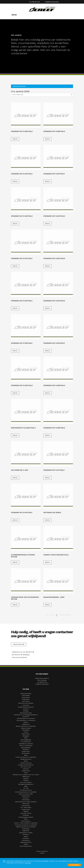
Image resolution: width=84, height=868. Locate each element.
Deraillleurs (26, 749)
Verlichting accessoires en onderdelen (26, 792)
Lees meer (28, 863)
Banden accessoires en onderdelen (26, 726)
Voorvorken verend (26, 813)
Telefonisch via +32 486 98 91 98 (22, 652)
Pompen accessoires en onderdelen (26, 757)
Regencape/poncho (26, 842)
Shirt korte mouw (26, 767)
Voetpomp (26, 769)
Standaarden (26, 730)
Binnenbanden (26, 753)
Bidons (26, 819)
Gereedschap (26, 800)
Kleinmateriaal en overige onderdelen (26, 802)
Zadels (26, 738)
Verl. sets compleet (26, 782)
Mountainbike (26, 695)
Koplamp (26, 779)
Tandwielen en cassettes (26, 744)
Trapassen (26, 780)
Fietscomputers (26, 821)
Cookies (42, 853)
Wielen (26, 761)
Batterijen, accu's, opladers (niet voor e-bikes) (26, 775)
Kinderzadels (26, 829)
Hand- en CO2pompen (26, 746)
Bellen (26, 755)
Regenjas (26, 811)
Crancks (26, 732)
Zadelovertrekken (26, 728)
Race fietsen (26, 701)
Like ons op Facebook (19, 657)
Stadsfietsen (26, 699)
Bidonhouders (26, 734)
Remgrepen (26, 736)
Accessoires (26, 705)
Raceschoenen (26, 809)
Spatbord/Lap (26, 771)
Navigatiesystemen (26, 759)
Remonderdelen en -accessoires (26, 720)
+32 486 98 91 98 (34, 2)
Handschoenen (26, 796)
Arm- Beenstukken (26, 807)
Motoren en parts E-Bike (26, 794)
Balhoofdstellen (26, 748)
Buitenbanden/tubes (26, 713)
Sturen (26, 773)
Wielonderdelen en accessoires (26, 718)
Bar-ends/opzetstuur (26, 846)
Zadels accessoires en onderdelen (26, 827)
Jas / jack (26, 788)
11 (69, 615)
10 (67, 615)
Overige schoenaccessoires (26, 765)
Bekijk (15, 139)
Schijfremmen (26, 751)
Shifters (26, 722)
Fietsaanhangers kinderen (26, 817)
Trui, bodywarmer (26, 742)
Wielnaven (26, 798)
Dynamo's (26, 709)
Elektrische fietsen (26, 694)
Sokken (26, 844)
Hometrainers (26, 840)
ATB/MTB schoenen (26, 763)
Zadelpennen (26, 724)
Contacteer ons (19, 644)
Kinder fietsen (26, 697)
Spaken (26, 837)
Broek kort (26, 835)
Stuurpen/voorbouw (26, 790)
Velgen (26, 786)
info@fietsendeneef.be (52, 2)
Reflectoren (26, 804)
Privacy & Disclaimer (42, 851)
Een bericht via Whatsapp (20, 655)
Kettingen (26, 711)
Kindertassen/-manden (26, 833)
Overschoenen (26, 806)
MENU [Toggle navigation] (14, 15)
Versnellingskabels (26, 740)
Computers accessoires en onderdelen (26, 825)
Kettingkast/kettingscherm (26, 784)
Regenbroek (26, 831)
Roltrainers (26, 838)
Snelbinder (26, 815)
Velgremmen (26, 777)
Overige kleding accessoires (26, 707)
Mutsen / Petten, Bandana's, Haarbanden (26, 823)
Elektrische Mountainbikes (26, 703)
